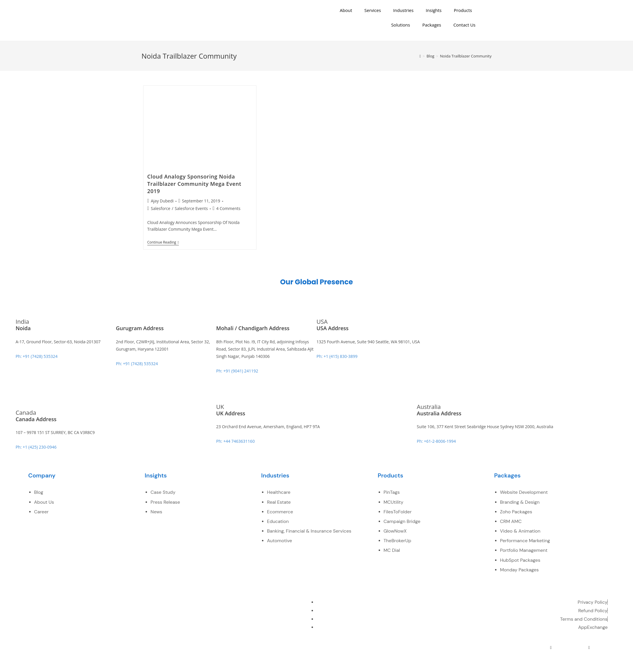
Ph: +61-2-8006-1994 (436, 441)
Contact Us (464, 25)
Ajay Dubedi (162, 201)
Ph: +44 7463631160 (235, 441)
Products (463, 10)
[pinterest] (589, 648)
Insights (434, 10)
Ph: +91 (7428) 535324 (36, 356)
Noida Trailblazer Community (466, 56)
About (346, 10)
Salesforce (161, 208)
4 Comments (228, 208)
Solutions (401, 25)
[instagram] (602, 648)
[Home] (420, 56)
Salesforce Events (191, 208)
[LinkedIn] (564, 648)
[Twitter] (551, 648)
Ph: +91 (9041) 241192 (237, 371)
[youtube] (576, 648)
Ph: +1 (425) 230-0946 (36, 447)
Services (373, 10)
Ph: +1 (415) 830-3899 (337, 356)
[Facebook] (538, 648)
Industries (403, 10)
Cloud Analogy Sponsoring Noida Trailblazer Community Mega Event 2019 (194, 184)
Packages (432, 25)
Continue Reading (163, 243)
